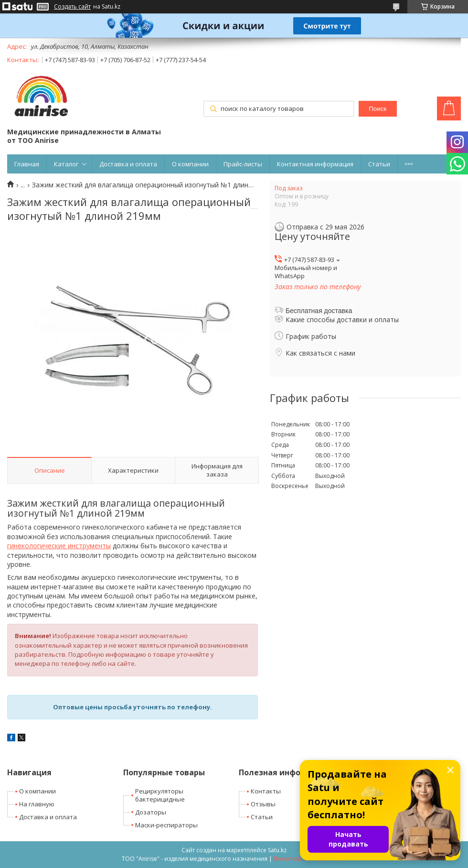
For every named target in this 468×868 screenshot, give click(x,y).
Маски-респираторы (166, 825)
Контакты (266, 791)
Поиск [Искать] (378, 109)
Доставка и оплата (128, 164)
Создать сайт (72, 7)
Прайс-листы (243, 164)
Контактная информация (315, 164)
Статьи (379, 164)
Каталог (66, 164)
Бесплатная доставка (319, 311)
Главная (27, 164)
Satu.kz (277, 850)
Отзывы (263, 804)
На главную (37, 804)
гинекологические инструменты (59, 546)
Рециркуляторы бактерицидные (160, 795)
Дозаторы (151, 812)
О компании (190, 164)
